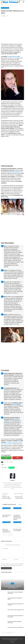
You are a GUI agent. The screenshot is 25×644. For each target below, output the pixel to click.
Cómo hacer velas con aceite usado (15, 627)
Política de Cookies (6, 639)
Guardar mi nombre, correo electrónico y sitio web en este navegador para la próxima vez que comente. (13, 565)
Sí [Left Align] (6, 458)
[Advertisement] (12, 31)
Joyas (12, 583)
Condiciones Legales (14, 639)
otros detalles (17, 404)
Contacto (12, 642)
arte (5, 462)
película (11, 462)
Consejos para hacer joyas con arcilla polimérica (12, 587)
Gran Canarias (16, 172)
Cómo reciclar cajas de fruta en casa (16, 610)
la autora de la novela (14, 56)
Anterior (5, 535)
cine (8, 462)
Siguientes (10, 535)
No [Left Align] (18, 458)
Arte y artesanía (5, 8)
